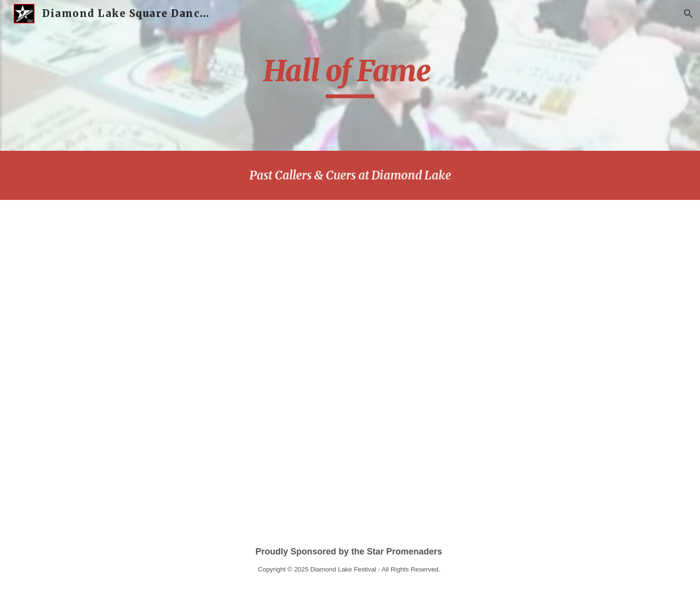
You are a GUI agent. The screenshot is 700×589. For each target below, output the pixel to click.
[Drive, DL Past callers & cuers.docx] (398, 361)
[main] (350, 75)
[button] (688, 14)
